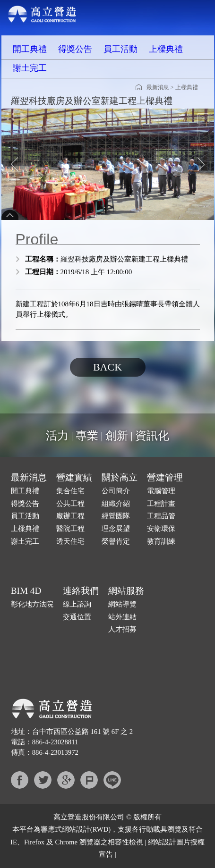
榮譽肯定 (116, 541)
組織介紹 (116, 504)
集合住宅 (70, 491)
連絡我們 (81, 591)
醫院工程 (70, 529)
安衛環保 (161, 529)
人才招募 (122, 629)
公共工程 (70, 504)
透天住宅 (70, 541)
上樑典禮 (166, 49)
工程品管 (161, 516)
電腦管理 (161, 491)
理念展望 (116, 529)
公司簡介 (116, 491)
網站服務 (126, 591)
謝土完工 (30, 68)
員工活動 (120, 49)
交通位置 (77, 617)
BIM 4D (26, 591)
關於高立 (120, 477)
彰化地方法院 (32, 604)
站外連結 (122, 617)
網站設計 (76, 829)
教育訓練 (161, 541)
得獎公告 (75, 49)
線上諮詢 (77, 604)
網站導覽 (122, 604)
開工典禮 (30, 49)
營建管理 (165, 477)
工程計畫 (161, 504)
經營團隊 (116, 516)
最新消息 (158, 87)
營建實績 (74, 477)
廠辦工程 (70, 516)
